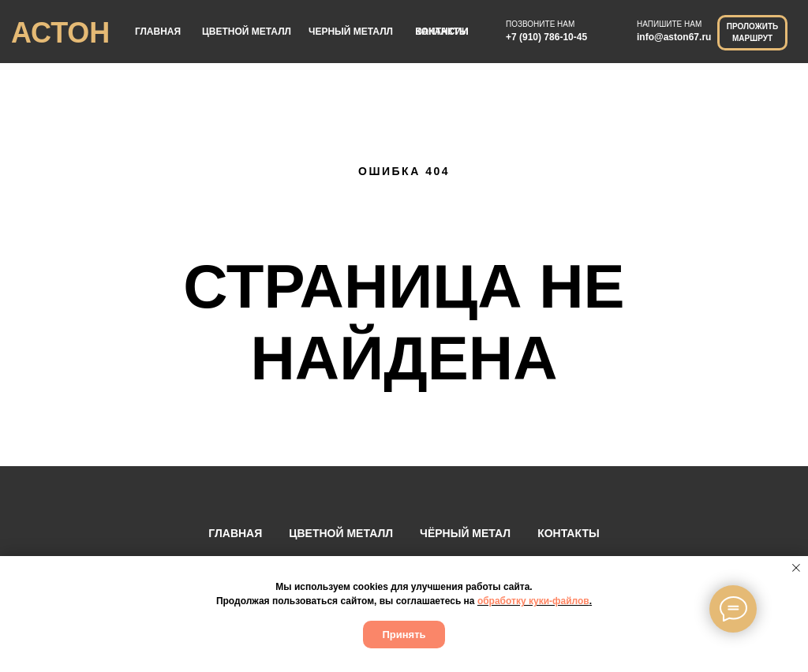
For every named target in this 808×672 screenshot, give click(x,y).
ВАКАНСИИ (441, 32)
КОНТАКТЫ (568, 533)
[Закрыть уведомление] (796, 568)
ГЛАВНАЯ (158, 32)
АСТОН (60, 33)
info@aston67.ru (674, 37)
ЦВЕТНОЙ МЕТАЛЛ (247, 32)
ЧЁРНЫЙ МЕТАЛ (465, 533)
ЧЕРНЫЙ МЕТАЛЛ (351, 32)
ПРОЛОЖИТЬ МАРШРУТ (752, 33)
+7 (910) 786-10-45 (546, 37)
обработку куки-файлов (533, 601)
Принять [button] (404, 635)
